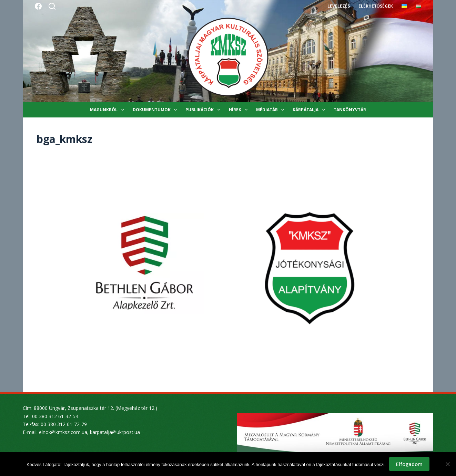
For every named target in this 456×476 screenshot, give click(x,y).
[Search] (52, 6)
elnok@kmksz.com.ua (63, 432)
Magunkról (108, 110)
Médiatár (271, 110)
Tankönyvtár (350, 110)
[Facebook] (38, 6)
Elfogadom (409, 464)
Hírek (240, 110)
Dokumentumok (156, 110)
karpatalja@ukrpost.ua (115, 432)
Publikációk (204, 110)
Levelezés (339, 6)
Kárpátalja (310, 110)
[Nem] (447, 464)
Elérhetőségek (376, 6)
